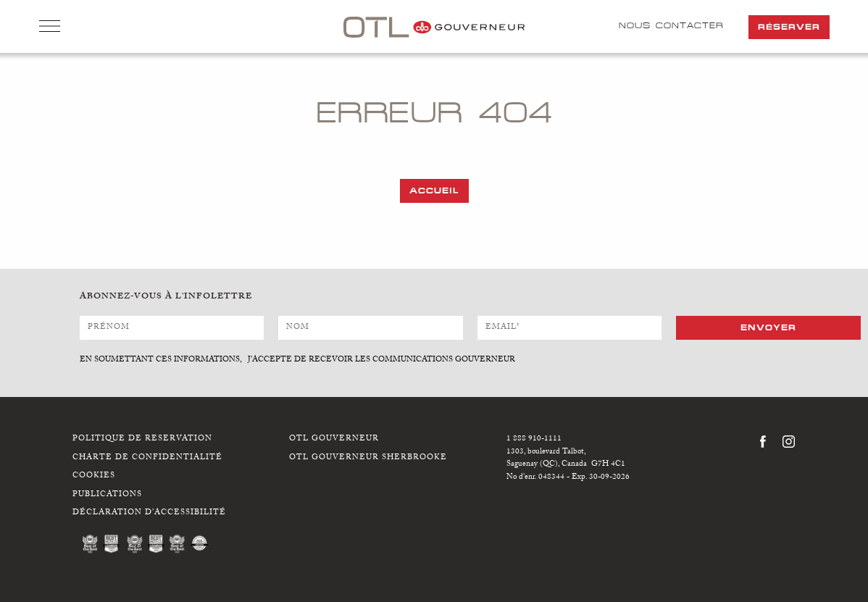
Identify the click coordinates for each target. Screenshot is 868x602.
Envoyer (768, 327)
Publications (107, 495)
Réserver (789, 27)
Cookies (94, 476)
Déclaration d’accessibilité (149, 513)
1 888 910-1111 (534, 439)
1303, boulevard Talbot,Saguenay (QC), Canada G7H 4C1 (566, 459)
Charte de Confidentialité (147, 458)
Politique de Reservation (142, 439)
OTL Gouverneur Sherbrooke (368, 458)
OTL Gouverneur (334, 439)
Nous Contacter (671, 25)
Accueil (434, 191)
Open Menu (50, 28)
